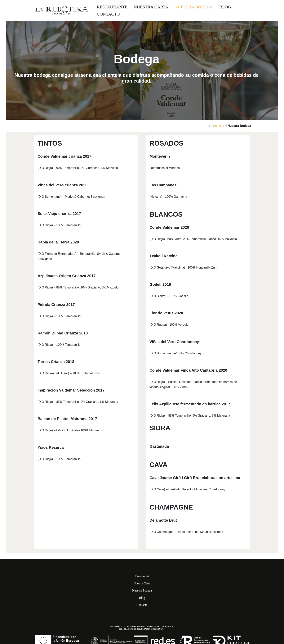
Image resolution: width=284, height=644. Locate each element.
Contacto (108, 14)
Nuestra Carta (151, 7)
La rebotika (217, 126)
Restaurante (112, 7)
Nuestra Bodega (194, 7)
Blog (225, 7)
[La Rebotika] (62, 10)
